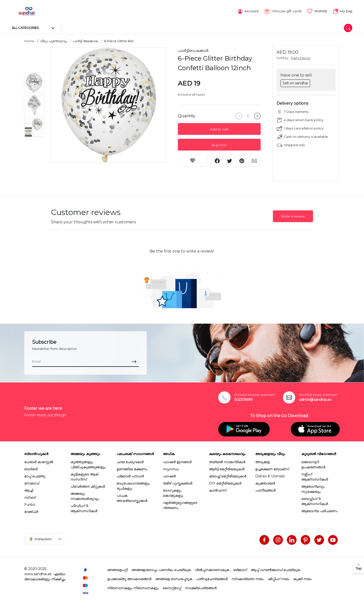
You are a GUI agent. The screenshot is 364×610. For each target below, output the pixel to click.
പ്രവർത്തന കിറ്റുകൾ (88, 486)
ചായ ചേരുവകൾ (130, 461)
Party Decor (301, 57)
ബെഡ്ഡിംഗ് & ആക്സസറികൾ (315, 501)
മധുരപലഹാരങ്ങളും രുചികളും (133, 485)
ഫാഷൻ (169, 476)
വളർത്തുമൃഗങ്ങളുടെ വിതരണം (180, 505)
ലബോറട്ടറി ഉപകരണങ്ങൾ (313, 464)
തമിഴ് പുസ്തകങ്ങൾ (178, 483)
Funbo (30, 504)
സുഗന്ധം (171, 469)
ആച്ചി (29, 490)
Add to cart (219, 129)
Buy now (219, 144)
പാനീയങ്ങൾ (265, 490)
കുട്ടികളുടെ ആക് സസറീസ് (84, 476)
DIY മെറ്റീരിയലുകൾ (225, 483)
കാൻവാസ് (218, 490)
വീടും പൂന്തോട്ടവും (54, 40)
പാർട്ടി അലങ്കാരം (86, 40)
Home (29, 40)
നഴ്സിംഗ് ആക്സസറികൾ (315, 476)
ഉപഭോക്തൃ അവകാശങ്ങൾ (129, 578)
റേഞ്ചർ (31, 511)
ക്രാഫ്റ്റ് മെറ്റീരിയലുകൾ (228, 476)
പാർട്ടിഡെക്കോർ (193, 50)
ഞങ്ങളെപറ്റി (117, 569)
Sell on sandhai (295, 82)
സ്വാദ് (30, 497)
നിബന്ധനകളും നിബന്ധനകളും (133, 587)
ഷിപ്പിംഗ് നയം (278, 578)
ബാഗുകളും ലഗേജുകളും (173, 492)
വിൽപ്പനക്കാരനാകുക (212, 569)
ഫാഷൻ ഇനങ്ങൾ (177, 461)
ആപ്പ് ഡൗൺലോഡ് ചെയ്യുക (275, 569)
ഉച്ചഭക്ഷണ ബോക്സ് (272, 469)
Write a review (293, 216)
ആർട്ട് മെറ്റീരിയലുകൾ (227, 469)
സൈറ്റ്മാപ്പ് (172, 587)
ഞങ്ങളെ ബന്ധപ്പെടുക (174, 578)
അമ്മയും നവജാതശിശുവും (85, 496)
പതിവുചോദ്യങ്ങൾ (212, 578)
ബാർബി (31, 469)
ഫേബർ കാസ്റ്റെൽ (39, 461)
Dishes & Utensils (270, 476)
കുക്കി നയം (302, 578)
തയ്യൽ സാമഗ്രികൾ (227, 461)
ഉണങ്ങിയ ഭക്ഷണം (132, 469)
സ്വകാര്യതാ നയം (248, 578)
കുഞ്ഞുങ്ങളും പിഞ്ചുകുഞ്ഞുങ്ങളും (88, 464)
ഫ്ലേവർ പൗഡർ (130, 476)
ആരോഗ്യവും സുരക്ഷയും (313, 489)
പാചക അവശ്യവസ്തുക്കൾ (132, 498)
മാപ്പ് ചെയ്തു (35, 476)
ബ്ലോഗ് (240, 569)
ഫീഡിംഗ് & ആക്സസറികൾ (84, 508)
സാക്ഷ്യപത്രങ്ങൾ (201, 587)
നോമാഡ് (32, 483)
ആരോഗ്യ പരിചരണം (319, 510)
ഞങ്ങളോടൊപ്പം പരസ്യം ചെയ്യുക (161, 569)
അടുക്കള (262, 461)
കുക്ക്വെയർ (265, 483)
